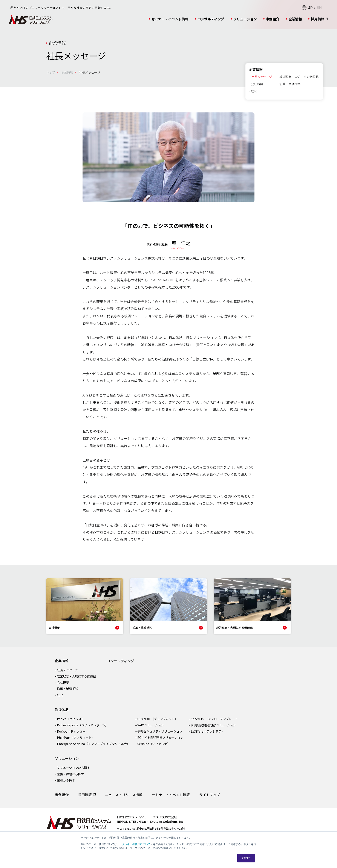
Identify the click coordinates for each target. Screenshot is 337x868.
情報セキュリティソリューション (160, 735)
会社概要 (257, 88)
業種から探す (66, 784)
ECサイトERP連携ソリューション (160, 741)
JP (311, 8)
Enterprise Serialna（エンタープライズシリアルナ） (93, 747)
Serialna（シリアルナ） (154, 747)
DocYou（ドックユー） (73, 735)
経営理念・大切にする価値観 (299, 80)
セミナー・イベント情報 (170, 19)
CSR (254, 95)
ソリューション (245, 19)
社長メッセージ (262, 80)
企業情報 (295, 19)
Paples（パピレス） (71, 723)
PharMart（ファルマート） (76, 741)
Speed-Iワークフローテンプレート (214, 723)
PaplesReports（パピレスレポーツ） (83, 729)
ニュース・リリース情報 (124, 798)
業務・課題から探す (70, 778)
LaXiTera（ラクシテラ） (208, 735)
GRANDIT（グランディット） (158, 723)
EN (319, 8)
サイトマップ (210, 798)
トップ (51, 72)
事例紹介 (273, 19)
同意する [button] (246, 858)
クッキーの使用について (136, 844)
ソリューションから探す (74, 771)
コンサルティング (211, 19)
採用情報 (318, 19)
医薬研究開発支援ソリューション (213, 729)
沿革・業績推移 (290, 88)
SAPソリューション (151, 729)
